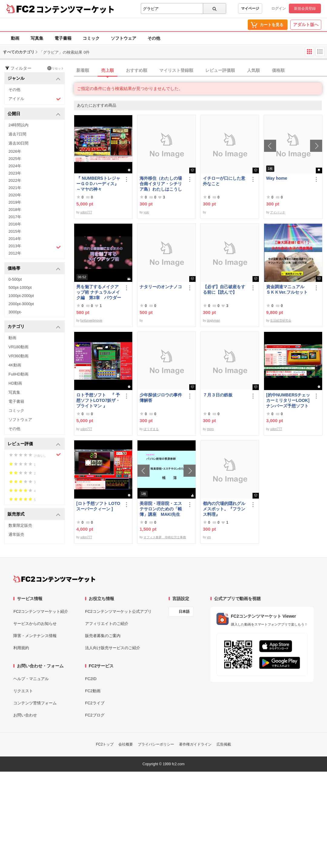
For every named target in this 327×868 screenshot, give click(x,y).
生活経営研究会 (281, 320)
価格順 (278, 70)
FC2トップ (105, 744)
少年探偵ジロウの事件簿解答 (161, 398)
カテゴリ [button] (34, 327)
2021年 (15, 188)
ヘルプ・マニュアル (31, 679)
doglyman (213, 320)
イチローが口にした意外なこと (224, 181)
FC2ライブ (95, 703)
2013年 (35, 247)
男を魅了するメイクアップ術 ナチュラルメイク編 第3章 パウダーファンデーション (99, 292)
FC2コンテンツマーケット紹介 (41, 611)
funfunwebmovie (91, 320)
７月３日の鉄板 (218, 395)
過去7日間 (17, 134)
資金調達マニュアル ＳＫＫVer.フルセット (287, 289)
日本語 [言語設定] (184, 612)
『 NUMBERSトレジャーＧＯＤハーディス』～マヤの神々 (98, 184)
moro (210, 429)
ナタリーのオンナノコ (161, 287)
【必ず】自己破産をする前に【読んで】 (224, 289)
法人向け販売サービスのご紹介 (113, 648)
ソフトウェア (124, 38)
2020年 (15, 195)
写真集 (37, 38)
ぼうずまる (151, 429)
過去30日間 (18, 143)
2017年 (15, 217)
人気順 (253, 70)
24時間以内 (18, 125)
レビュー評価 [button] (34, 444)
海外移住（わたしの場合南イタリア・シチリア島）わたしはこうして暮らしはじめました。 (161, 184)
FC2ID (91, 679)
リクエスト (23, 691)
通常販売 (16, 534)
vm (209, 537)
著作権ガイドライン (195, 744)
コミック (91, 38)
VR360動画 (18, 356)
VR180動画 (18, 347)
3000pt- (15, 312)
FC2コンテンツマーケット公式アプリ (118, 611)
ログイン (279, 8)
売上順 (107, 70)
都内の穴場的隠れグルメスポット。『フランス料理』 (224, 509)
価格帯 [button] (34, 269)
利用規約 (21, 648)
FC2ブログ (95, 715)
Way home (277, 178)
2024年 (15, 166)
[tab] (200, 71)
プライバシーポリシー (156, 744)
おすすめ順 (137, 70)
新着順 (83, 70)
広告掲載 (224, 744)
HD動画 (15, 383)
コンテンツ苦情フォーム (35, 703)
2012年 (15, 253)
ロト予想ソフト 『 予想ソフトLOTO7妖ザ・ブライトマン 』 (98, 400)
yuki (146, 212)
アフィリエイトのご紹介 (107, 624)
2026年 (15, 151)
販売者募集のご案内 (103, 636)
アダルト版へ (306, 25)
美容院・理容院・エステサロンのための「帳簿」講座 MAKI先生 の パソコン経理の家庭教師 (161, 509)
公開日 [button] (34, 114)
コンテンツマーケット (75, 9)
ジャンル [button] (34, 79)
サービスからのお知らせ (35, 624)
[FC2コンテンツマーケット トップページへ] (54, 579)
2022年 (15, 180)
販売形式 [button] (34, 514)
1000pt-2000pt (21, 296)
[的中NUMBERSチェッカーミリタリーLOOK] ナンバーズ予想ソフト (289, 400)
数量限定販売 (20, 525)
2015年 (15, 231)
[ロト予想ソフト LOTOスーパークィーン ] (98, 506)
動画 (15, 38)
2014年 (15, 239)
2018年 (15, 210)
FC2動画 (93, 691)
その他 (154, 38)
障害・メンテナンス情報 (35, 636)
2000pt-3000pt (21, 304)
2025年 (15, 159)
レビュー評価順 (220, 70)
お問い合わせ (25, 715)
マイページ (250, 8)
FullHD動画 (18, 374)
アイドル (35, 99)
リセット (56, 68)
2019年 (15, 202)
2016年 (15, 224)
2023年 (15, 173)
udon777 (86, 212)
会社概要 (126, 744)
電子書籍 (63, 38)
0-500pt (15, 279)
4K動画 (15, 365)
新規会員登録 (305, 8)
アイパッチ (278, 212)
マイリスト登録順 (176, 70)
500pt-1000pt (20, 287)
